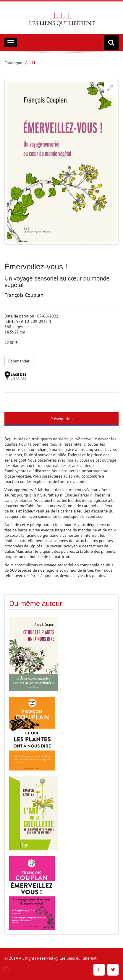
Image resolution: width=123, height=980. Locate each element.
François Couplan (24, 295)
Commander (19, 361)
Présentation (61, 419)
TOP (6, 972)
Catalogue (13, 63)
